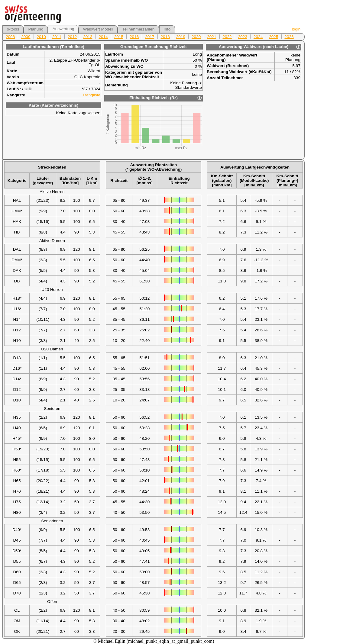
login (296, 29)
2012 (72, 37)
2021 (212, 37)
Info (167, 29)
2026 (289, 37)
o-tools (13, 29)
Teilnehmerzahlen (139, 29)
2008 (10, 37)
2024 (258, 37)
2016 (134, 37)
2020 (196, 37)
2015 (119, 37)
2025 (273, 37)
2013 (88, 37)
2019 (181, 37)
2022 (227, 37)
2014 (103, 37)
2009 (26, 37)
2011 (57, 37)
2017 (150, 37)
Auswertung (63, 29)
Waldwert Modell (98, 29)
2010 (41, 37)
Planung (36, 29)
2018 (165, 37)
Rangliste (92, 95)
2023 (243, 37)
